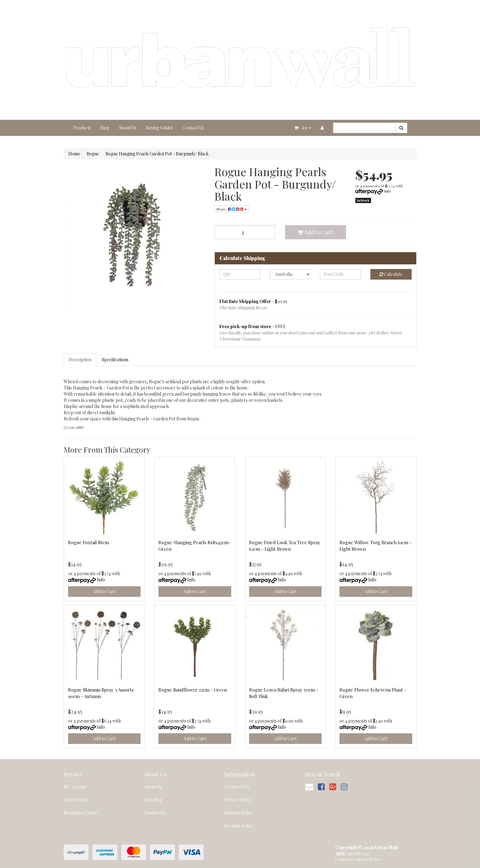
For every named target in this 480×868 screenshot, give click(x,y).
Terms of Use (237, 787)
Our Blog (153, 800)
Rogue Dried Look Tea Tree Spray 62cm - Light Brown (285, 546)
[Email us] (309, 786)
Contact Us (193, 128)
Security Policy (239, 826)
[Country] (290, 274)
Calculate (391, 274)
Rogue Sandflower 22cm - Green (193, 690)
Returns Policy (238, 813)
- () (303, 128)
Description (80, 360)
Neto (377, 859)
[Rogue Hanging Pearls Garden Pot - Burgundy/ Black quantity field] (245, 232)
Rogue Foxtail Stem (89, 542)
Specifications (115, 360)
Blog (105, 128)
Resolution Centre (81, 813)
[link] (321, 786)
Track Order (76, 800)
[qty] (240, 274)
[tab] (80, 360)
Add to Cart (315, 232)
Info (387, 191)
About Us (128, 128)
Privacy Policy (238, 800)
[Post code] (341, 274)
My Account (75, 787)
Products (82, 128)
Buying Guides (159, 128)
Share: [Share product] (231, 209)
